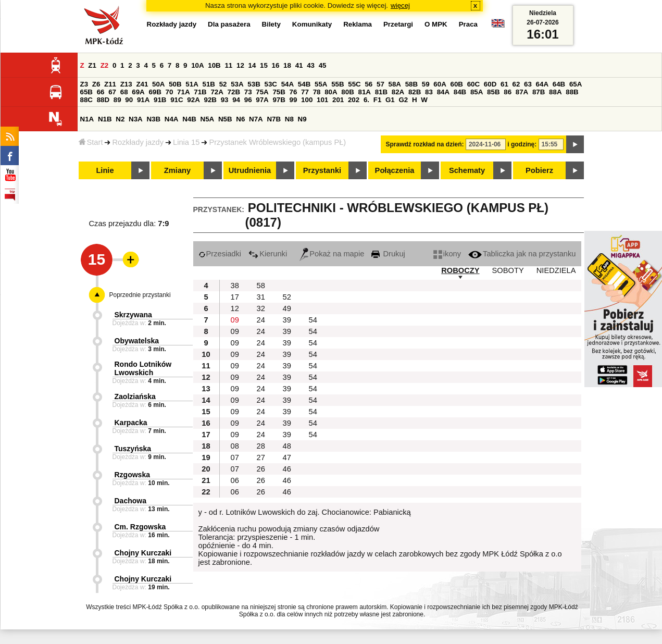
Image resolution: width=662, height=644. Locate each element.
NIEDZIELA (556, 270)
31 (261, 297)
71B (200, 92)
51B (209, 84)
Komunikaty (312, 24)
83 (429, 92)
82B (415, 92)
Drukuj (388, 254)
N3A (136, 119)
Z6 (96, 84)
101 (322, 100)
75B (279, 92)
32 (261, 308)
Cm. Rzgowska (140, 527)
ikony (447, 254)
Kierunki (268, 254)
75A (262, 92)
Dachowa (130, 501)
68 (124, 92)
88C (86, 100)
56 (369, 84)
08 (235, 446)
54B (304, 84)
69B (155, 92)
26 (261, 469)
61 (504, 84)
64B (559, 84)
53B (254, 84)
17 (235, 297)
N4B (189, 119)
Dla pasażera (229, 24)
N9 (302, 119)
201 (338, 100)
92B (210, 100)
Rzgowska (132, 475)
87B (539, 92)
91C (177, 100)
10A (197, 65)
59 (426, 84)
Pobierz (539, 170)
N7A (256, 119)
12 (240, 65)
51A (192, 84)
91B (160, 100)
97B (279, 100)
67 (112, 92)
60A (440, 84)
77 (305, 92)
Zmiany (177, 170)
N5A (208, 119)
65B (86, 92)
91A (143, 100)
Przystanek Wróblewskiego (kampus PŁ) (277, 142)
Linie (105, 170)
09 (235, 320)
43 (311, 65)
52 (223, 84)
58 (261, 286)
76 (293, 92)
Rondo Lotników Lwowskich (143, 368)
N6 (240, 119)
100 (307, 100)
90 (129, 100)
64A (542, 84)
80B (347, 92)
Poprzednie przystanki (140, 295)
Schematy (467, 170)
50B (175, 84)
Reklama (358, 24)
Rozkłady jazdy (138, 142)
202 (354, 100)
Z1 (92, 65)
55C (354, 84)
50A (158, 84)
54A (288, 84)
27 (261, 457)
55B (338, 84)
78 (317, 92)
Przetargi (398, 24)
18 (287, 65)
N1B (105, 119)
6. (366, 100)
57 (380, 84)
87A (522, 92)
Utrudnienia (250, 170)
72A (217, 92)
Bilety (271, 24)
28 (261, 446)
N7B (274, 119)
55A (321, 84)
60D (490, 84)
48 (287, 446)
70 (170, 92)
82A (398, 92)
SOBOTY (508, 270)
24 (261, 320)
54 (313, 320)
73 (248, 92)
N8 (289, 119)
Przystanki (322, 170)
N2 (120, 119)
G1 (390, 100)
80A (331, 92)
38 (235, 286)
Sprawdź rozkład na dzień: (425, 144)
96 (248, 100)
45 (323, 65)
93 (225, 100)
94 (236, 100)
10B (214, 65)
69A (138, 92)
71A (183, 92)
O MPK (436, 24)
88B (572, 92)
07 (235, 457)
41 (299, 65)
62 (516, 84)
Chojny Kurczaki (143, 553)
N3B (153, 119)
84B (460, 92)
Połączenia (395, 170)
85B (493, 92)
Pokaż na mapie (332, 254)
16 (276, 65)
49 (287, 308)
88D (103, 100)
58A (395, 84)
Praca (468, 24)
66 (101, 92)
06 (235, 480)
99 (293, 100)
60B (457, 84)
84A (443, 92)
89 (117, 100)
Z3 (84, 84)
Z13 (126, 84)
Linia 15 (186, 142)
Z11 (110, 84)
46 (287, 469)
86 (508, 92)
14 (252, 65)
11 (228, 65)
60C (473, 84)
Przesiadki (220, 254)
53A (237, 84)
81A (364, 92)
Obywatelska (137, 341)
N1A (87, 119)
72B (234, 92)
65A (576, 84)
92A (193, 100)
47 (287, 457)
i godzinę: (522, 144)
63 (528, 84)
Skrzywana (133, 315)
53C (271, 84)
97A (262, 100)
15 (264, 65)
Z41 (142, 84)
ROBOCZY (460, 270)
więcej (400, 5)
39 (287, 320)
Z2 (105, 65)
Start (91, 142)
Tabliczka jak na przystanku (522, 254)
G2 (403, 100)
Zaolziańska (135, 397)
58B (411, 84)
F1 (378, 100)
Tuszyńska (133, 449)
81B (381, 92)
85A (477, 92)
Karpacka (131, 423)
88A (555, 92)
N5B (225, 119)
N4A (172, 119)
